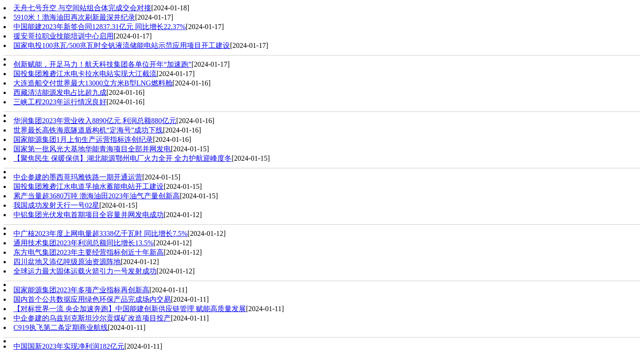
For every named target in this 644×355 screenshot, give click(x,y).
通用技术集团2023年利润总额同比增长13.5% (83, 243)
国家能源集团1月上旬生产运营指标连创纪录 (83, 139)
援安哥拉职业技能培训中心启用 (64, 36)
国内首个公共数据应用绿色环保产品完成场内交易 (92, 299)
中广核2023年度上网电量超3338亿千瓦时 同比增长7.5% (100, 233)
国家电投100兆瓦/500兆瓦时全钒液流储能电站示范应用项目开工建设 (122, 45)
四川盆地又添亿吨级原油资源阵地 (67, 262)
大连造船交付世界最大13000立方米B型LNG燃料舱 (93, 83)
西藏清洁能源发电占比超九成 (60, 92)
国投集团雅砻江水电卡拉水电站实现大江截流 (85, 74)
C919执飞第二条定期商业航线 (61, 327)
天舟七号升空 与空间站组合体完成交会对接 (82, 8)
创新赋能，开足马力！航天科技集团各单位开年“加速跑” (102, 64)
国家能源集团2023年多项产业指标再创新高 (81, 290)
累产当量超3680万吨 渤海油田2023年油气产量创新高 (97, 196)
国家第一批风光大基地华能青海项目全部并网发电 (92, 149)
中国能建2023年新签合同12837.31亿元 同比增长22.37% (100, 27)
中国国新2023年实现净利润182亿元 (69, 346)
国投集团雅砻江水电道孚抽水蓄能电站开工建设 (89, 186)
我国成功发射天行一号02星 (56, 205)
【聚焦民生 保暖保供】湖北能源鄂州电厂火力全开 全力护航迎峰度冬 (123, 158)
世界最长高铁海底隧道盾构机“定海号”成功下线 (88, 130)
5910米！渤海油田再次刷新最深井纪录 (74, 17)
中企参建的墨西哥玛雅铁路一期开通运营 (78, 177)
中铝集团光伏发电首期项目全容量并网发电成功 (89, 215)
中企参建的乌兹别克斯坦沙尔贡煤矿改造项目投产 (92, 318)
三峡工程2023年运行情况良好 (60, 102)
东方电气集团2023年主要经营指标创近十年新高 (89, 252)
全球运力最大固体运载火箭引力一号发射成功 (85, 271)
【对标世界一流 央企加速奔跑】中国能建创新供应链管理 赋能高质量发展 (130, 309)
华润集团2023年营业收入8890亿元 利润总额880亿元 (95, 121)
